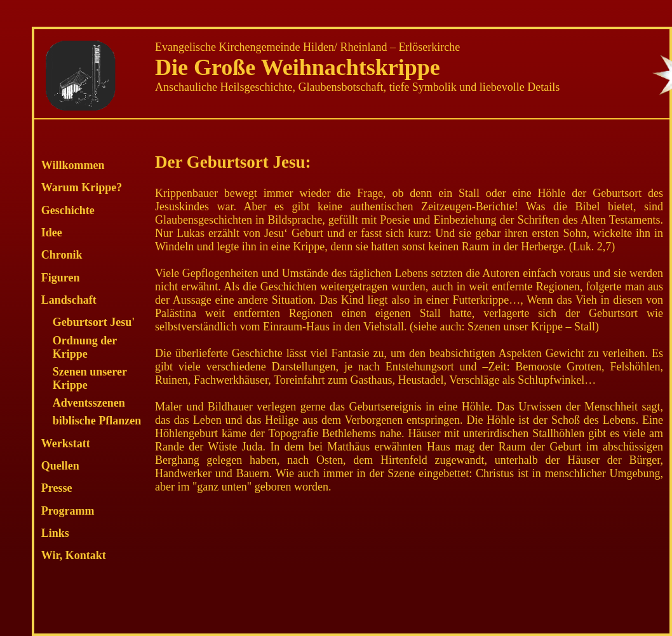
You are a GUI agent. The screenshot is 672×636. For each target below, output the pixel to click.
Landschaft (69, 300)
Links (55, 533)
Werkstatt (66, 443)
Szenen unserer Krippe (90, 378)
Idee (52, 233)
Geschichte (68, 210)
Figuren (61, 278)
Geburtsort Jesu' (94, 322)
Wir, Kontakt (74, 555)
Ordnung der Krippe (85, 347)
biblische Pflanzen (97, 421)
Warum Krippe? (82, 187)
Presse (57, 488)
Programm (68, 511)
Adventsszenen (89, 403)
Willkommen (73, 165)
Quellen (60, 466)
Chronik (62, 255)
